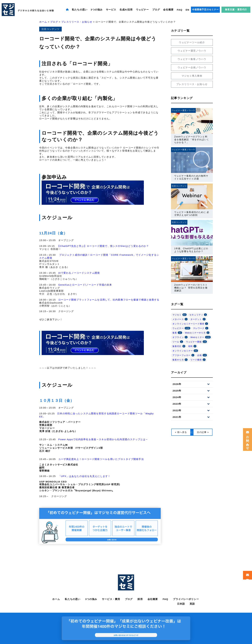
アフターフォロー (183, 355)
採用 (140, 599)
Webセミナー (201, 337)
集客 (177, 333)
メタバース (180, 319)
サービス (111, 10)
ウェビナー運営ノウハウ (192, 51)
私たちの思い (80, 10)
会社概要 (168, 10)
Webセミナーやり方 (197, 333)
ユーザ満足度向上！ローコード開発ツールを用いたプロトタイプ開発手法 (101, 459)
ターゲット (198, 319)
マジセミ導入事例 (192, 76)
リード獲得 (198, 360)
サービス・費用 (111, 599)
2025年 (177, 391)
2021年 (177, 417)
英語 (192, 604)
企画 (202, 355)
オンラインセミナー (185, 351)
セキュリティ (198, 315)
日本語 (181, 604)
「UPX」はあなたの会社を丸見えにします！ (84, 476)
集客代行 (179, 346)
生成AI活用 (126, 10)
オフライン (180, 337)
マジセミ (180, 315)
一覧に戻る (192, 432)
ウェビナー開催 (196, 342)
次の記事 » (203, 432)
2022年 (177, 410)
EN (187, 10)
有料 (192, 346)
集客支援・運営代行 (236, 9)
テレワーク (201, 328)
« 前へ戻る (181, 432)
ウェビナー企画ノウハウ (192, 67)
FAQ (180, 10)
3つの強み (97, 10)
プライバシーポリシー (186, 599)
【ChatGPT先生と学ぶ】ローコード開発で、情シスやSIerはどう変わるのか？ (103, 246)
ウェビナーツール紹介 (192, 42)
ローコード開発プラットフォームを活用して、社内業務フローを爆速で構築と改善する (109, 300)
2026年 (177, 384)
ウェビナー (142, 10)
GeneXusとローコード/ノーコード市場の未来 (85, 285)
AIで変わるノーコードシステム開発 (79, 273)
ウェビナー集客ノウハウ (192, 59)
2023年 (177, 404)
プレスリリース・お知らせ (192, 84)
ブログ (156, 10)
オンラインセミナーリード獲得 (190, 324)
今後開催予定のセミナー (205, 9)
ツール (178, 342)
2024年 (177, 397)
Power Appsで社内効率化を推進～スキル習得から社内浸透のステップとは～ (103, 439)
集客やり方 (180, 360)
